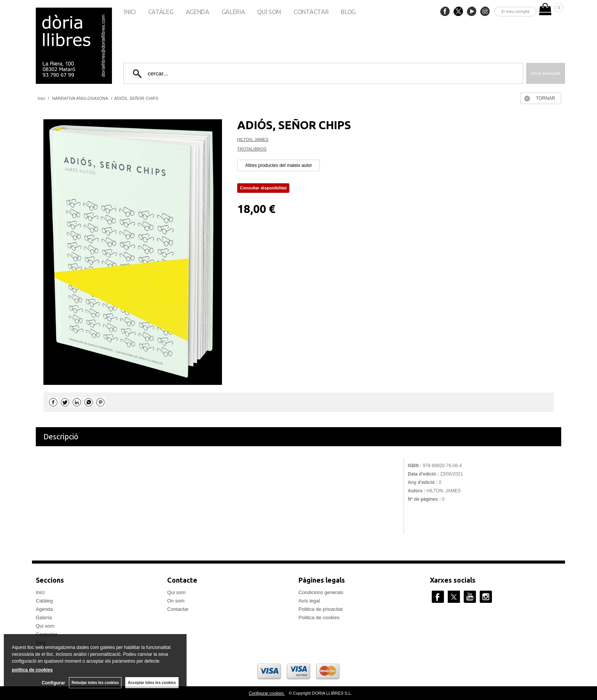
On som (176, 601)
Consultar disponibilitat (263, 188)
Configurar (53, 683)
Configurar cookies (267, 693)
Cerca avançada (546, 73)
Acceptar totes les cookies (152, 683)
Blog (348, 12)
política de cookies (32, 670)
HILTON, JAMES (253, 139)
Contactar (311, 12)
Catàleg (161, 12)
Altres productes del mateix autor (279, 165)
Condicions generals (321, 592)
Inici (130, 12)
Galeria (233, 12)
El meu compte (516, 11)
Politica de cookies (319, 618)
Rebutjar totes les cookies (95, 683)
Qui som (269, 12)
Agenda (198, 12)
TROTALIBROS (252, 149)
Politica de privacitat (321, 609)
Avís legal (309, 601)
